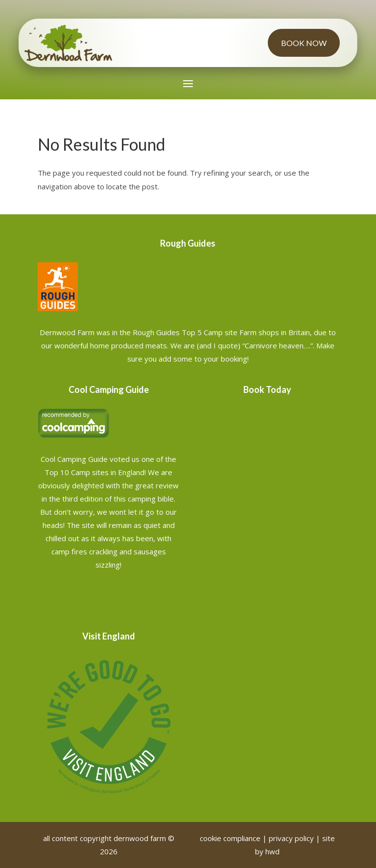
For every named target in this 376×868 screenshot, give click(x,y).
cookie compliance (230, 838)
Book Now (304, 43)
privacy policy (291, 838)
